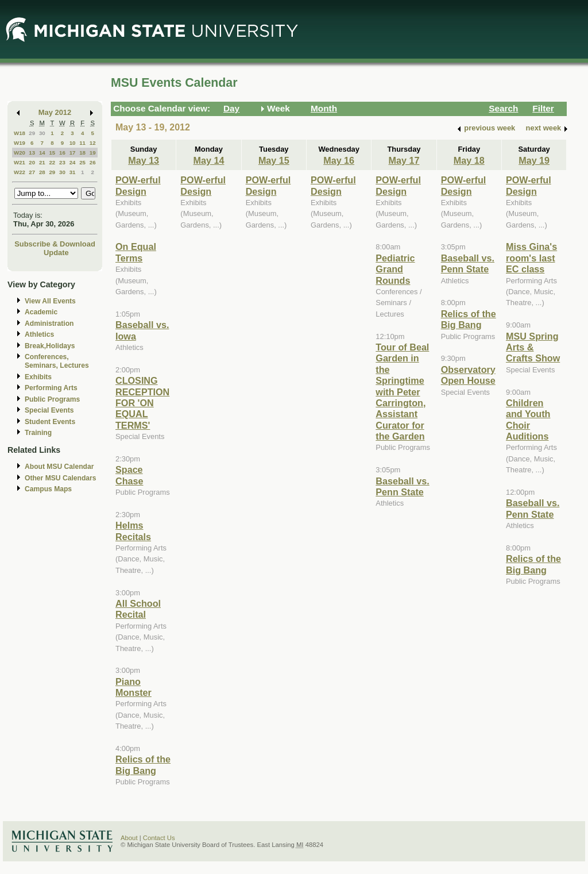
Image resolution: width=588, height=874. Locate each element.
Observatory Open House (468, 375)
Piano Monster (134, 687)
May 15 (274, 160)
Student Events (50, 422)
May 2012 (55, 112)
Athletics (39, 334)
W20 (20, 153)
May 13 (144, 160)
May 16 (339, 160)
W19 (20, 143)
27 (32, 172)
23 (62, 162)
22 (52, 162)
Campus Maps (48, 489)
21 (42, 162)
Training (38, 433)
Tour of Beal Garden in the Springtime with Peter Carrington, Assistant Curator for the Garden (402, 392)
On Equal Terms (136, 252)
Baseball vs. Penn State (402, 486)
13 (32, 153)
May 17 (404, 160)
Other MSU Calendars (61, 478)
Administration (49, 324)
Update (56, 253)
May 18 (469, 160)
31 (73, 172)
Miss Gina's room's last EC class (531, 258)
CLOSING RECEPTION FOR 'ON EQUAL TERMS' (142, 403)
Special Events (49, 410)
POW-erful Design (138, 185)
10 (73, 143)
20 (32, 162)
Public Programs (52, 399)
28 (42, 172)
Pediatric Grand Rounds (395, 269)
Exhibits (38, 377)
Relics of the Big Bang (143, 765)
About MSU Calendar (59, 467)
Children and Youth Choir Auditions (528, 419)
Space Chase (129, 475)
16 (62, 153)
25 (82, 162)
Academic (41, 312)
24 (73, 162)
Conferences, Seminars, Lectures (57, 361)
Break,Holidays (50, 346)
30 (42, 133)
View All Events (50, 301)
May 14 (209, 160)
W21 (20, 162)
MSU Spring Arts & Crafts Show (533, 347)
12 (93, 143)
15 (52, 153)
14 (42, 153)
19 (93, 153)
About (129, 838)
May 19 (534, 160)
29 (32, 133)
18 (82, 153)
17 (73, 153)
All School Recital (138, 609)
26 (93, 162)
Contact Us (159, 838)
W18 (20, 133)
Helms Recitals (133, 531)
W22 (20, 172)
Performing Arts (51, 388)
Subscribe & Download (55, 244)
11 (82, 143)
